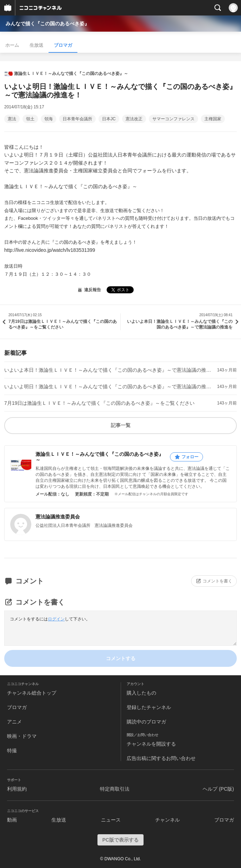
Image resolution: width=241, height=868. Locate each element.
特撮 (12, 751)
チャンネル (167, 820)
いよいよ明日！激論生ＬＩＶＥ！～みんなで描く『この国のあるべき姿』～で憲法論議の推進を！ (109, 387)
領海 (49, 119)
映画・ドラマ (22, 736)
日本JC (109, 119)
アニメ (14, 722)
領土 (30, 119)
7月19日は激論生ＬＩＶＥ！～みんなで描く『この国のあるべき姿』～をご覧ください (99, 403)
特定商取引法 (115, 789)
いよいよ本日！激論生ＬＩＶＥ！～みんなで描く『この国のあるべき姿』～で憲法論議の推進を (109, 370)
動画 (12, 820)
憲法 (12, 119)
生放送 (36, 45)
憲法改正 (134, 119)
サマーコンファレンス (173, 119)
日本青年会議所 (77, 119)
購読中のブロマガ (146, 722)
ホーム (12, 45)
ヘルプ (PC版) (218, 789)
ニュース (111, 820)
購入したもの (141, 693)
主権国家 (213, 119)
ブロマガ (63, 45)
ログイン (56, 619)
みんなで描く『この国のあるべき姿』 (47, 24)
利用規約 (17, 789)
